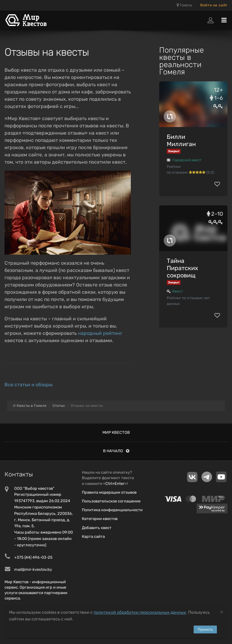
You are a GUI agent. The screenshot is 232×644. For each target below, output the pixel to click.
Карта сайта (93, 536)
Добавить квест (97, 528)
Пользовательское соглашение (111, 501)
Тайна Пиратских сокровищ (182, 268)
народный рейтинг (100, 333)
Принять (205, 629)
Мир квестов (116, 432)
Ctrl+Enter (115, 484)
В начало (116, 451)
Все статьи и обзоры (29, 385)
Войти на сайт (214, 5)
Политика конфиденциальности (112, 510)
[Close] (222, 612)
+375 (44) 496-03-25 (33, 557)
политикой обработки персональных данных (140, 612)
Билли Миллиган (181, 140)
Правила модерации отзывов (109, 492)
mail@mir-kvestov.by (33, 569)
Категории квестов (100, 519)
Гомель (184, 5)
